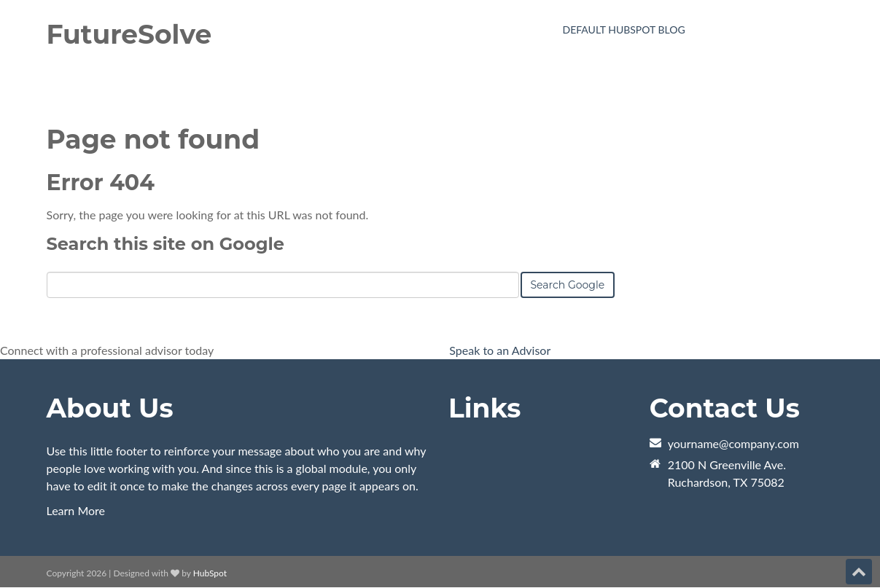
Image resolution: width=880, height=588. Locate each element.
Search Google (568, 285)
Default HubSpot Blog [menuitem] (624, 30)
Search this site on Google (166, 244)
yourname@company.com (733, 443)
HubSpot (210, 573)
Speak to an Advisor (500, 350)
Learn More (76, 510)
